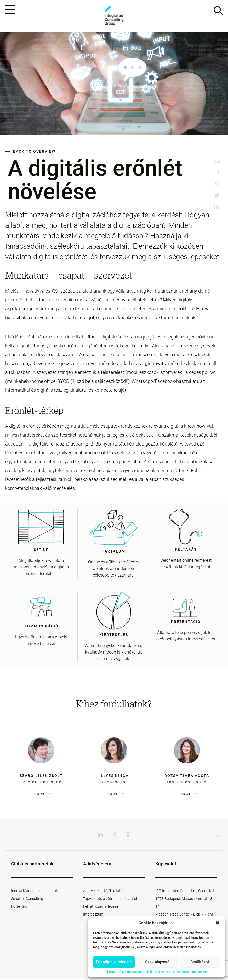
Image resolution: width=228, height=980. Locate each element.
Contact (40, 795)
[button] (218, 923)
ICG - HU (114, 16)
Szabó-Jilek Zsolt (41, 776)
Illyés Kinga (114, 776)
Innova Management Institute (35, 892)
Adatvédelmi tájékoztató (172, 972)
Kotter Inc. (19, 907)
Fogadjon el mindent (114, 962)
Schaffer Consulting (27, 899)
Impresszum (200, 972)
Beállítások (200, 962)
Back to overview (30, 152)
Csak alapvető (157, 962)
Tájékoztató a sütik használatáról (128, 972)
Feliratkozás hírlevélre (101, 907)
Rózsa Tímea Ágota (187, 776)
